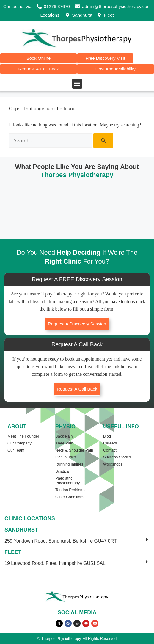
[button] (77, 84)
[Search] (103, 141)
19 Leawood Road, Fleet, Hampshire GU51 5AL (55, 563)
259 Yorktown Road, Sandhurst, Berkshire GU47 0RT (61, 541)
